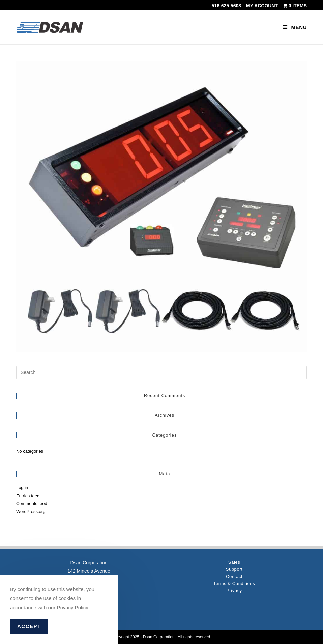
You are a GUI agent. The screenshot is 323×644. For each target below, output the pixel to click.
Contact (234, 576)
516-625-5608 (226, 6)
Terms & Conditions (234, 583)
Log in (22, 488)
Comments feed (32, 503)
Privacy (234, 591)
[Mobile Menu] (295, 27)
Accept (29, 626)
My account (262, 6)
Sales (234, 562)
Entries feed (28, 496)
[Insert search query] (161, 372)
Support (234, 569)
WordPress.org (31, 512)
